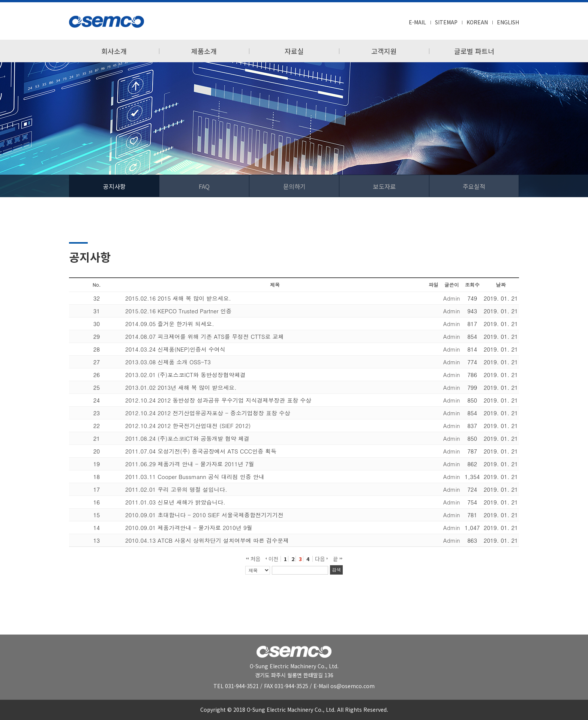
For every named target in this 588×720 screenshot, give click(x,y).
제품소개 (204, 51)
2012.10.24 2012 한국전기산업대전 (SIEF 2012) (188, 426)
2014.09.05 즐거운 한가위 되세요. (170, 324)
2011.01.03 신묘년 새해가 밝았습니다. (175, 502)
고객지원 (384, 51)
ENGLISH (508, 22)
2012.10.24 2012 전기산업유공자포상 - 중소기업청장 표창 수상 (208, 413)
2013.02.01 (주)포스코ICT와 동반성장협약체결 (185, 375)
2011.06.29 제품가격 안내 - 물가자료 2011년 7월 (190, 464)
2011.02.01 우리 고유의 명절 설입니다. (176, 489)
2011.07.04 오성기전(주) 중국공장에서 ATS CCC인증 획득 (201, 451)
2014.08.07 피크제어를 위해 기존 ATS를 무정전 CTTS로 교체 (205, 336)
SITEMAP (446, 22)
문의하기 (294, 186)
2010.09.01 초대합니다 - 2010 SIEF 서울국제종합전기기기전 (204, 515)
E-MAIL (417, 22)
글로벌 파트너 (474, 51)
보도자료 (384, 186)
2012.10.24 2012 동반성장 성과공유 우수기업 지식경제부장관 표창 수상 (218, 400)
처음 (253, 559)
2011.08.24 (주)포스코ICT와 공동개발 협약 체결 (187, 438)
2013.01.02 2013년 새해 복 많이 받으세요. (181, 387)
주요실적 (474, 186)
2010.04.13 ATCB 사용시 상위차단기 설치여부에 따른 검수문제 (207, 540)
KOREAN (477, 22)
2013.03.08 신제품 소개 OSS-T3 (168, 362)
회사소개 (114, 51)
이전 (272, 559)
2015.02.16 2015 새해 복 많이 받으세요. (178, 298)
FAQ (204, 186)
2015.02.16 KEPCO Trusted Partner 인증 (178, 311)
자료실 (294, 51)
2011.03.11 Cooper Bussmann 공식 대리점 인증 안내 (195, 477)
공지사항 (114, 186)
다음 (321, 559)
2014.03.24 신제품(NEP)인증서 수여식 (175, 349)
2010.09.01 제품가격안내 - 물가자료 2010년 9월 (189, 528)
